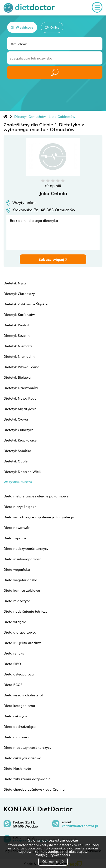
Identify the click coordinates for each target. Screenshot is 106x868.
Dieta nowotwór (17, 527)
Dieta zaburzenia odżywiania (27, 779)
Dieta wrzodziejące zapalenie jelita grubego (39, 517)
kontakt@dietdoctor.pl (80, 826)
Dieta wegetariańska (20, 580)
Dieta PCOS (13, 684)
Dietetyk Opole (16, 461)
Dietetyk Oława (16, 419)
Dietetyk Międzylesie (20, 409)
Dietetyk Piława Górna (22, 367)
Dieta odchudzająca (20, 726)
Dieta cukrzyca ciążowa (22, 758)
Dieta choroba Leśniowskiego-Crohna (34, 789)
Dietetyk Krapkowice (20, 440)
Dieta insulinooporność (22, 559)
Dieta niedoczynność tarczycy (27, 747)
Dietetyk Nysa (15, 283)
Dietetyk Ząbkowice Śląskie (26, 304)
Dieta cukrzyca (15, 716)
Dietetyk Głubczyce (19, 430)
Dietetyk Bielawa (17, 377)
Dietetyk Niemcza (18, 346)
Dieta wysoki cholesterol (23, 695)
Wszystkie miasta (18, 482)
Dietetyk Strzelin (17, 335)
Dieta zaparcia (15, 538)
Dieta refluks (14, 653)
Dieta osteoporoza (19, 674)
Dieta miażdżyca (17, 601)
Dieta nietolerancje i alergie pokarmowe (36, 496)
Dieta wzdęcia (15, 622)
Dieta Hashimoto (17, 768)
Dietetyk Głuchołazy (19, 293)
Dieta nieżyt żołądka (20, 506)
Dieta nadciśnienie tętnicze (26, 611)
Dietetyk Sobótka (17, 451)
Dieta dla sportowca (20, 632)
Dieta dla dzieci (16, 737)
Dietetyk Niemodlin (19, 356)
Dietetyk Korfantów (19, 314)
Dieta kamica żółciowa (22, 590)
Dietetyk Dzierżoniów (21, 388)
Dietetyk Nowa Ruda (20, 398)
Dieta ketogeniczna (19, 705)
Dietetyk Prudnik (17, 325)
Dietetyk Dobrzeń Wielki (23, 471)
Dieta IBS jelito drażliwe (23, 643)
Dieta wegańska (17, 569)
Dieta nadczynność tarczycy (26, 548)
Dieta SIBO (12, 664)
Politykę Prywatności (53, 855)
